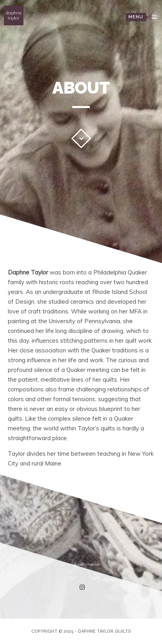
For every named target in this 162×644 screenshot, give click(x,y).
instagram (84, 587)
